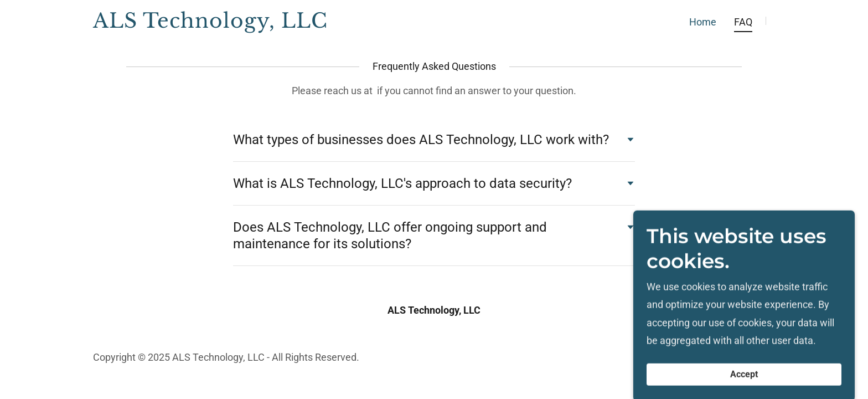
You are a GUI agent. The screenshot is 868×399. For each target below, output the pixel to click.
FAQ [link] (743, 22)
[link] (212, 24)
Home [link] (703, 22)
